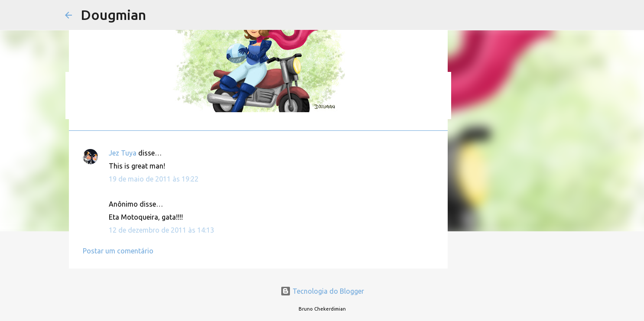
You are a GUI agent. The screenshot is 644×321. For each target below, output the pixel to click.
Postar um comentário (118, 251)
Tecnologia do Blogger (322, 291)
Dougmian (113, 15)
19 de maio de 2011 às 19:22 (154, 179)
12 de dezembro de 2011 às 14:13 (161, 230)
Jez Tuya (123, 153)
